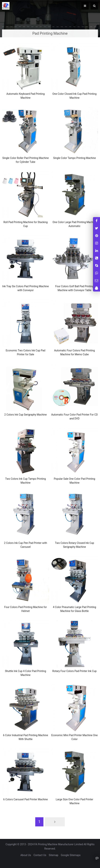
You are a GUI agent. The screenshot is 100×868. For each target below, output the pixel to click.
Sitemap (54, 855)
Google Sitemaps (71, 855)
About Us (26, 855)
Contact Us (40, 855)
